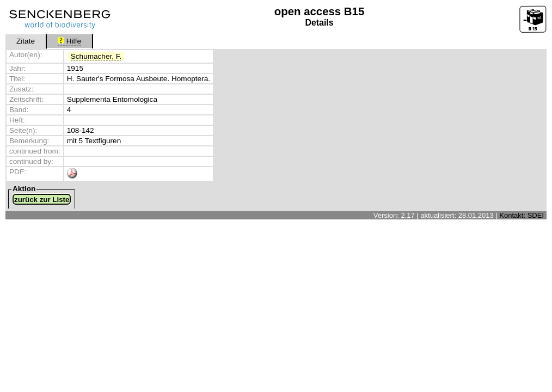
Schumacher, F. (96, 56)
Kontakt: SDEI (522, 215)
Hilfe (69, 41)
